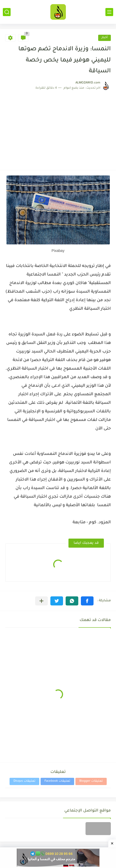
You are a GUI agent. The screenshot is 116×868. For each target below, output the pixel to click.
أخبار (105, 38)
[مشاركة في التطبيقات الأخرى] (41, 601)
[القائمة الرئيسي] (109, 12)
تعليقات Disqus (24, 781)
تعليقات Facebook (57, 781)
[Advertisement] (58, 128)
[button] (87, 601)
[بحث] (7, 12)
